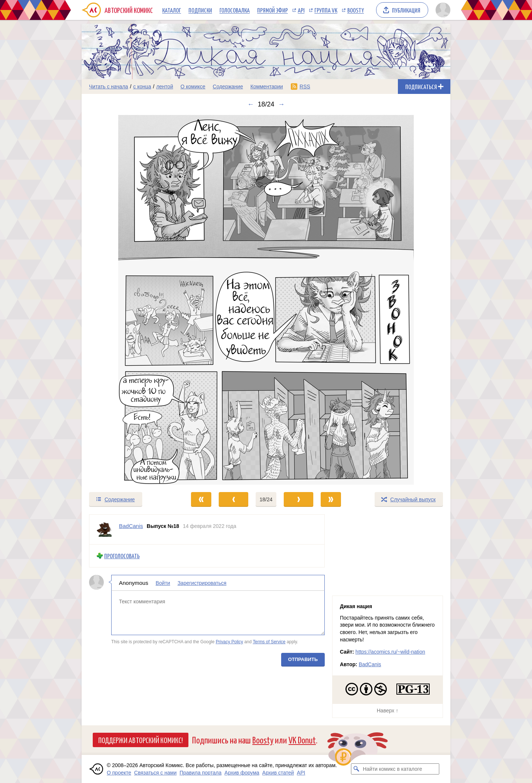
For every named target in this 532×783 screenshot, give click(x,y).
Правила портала (201, 773)
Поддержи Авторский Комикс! (141, 740)
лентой (165, 87)
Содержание (228, 87)
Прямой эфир (272, 10)
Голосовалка (235, 10)
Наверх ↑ (388, 711)
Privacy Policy (229, 642)
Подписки (200, 10)
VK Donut (302, 740)
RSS (305, 87)
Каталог (172, 10)
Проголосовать (122, 556)
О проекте (119, 773)
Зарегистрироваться (202, 583)
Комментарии (267, 87)
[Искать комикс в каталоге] (357, 769)
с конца (142, 87)
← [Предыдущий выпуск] (250, 104)
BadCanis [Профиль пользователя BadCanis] (131, 526)
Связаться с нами (155, 773)
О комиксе (193, 87)
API (301, 10)
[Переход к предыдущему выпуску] (128, 300)
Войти (163, 583)
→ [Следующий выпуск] (282, 104)
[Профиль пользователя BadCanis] (104, 529)
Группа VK (326, 10)
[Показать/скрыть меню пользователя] (442, 10)
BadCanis (370, 664)
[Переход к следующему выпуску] (266, 300)
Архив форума (242, 773)
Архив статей (278, 773)
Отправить (303, 659)
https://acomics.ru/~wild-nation (390, 652)
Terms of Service (269, 642)
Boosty (356, 10)
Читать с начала (109, 87)
